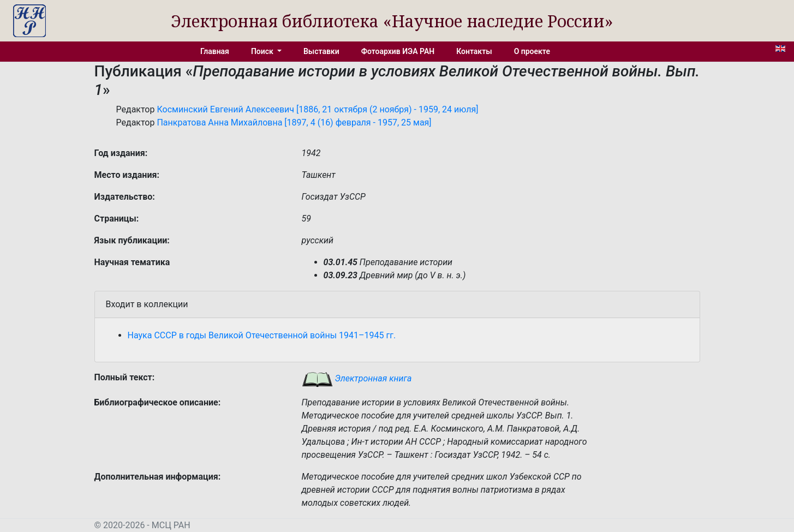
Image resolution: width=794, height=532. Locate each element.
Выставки (321, 51)
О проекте (532, 51)
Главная (215, 51)
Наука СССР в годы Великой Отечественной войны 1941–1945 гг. (262, 335)
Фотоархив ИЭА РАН (398, 51)
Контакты (474, 51)
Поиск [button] (263, 51)
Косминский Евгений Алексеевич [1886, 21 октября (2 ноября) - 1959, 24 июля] (317, 109)
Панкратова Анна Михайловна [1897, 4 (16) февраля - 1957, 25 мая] (294, 122)
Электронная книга (357, 378)
